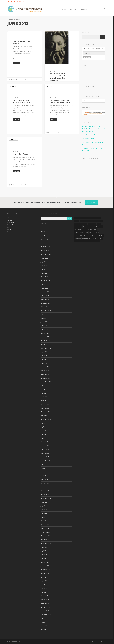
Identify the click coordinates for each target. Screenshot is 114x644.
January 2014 (45, 528)
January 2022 (45, 243)
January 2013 (45, 566)
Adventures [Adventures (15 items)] (77, 218)
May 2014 (44, 513)
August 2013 (44, 547)
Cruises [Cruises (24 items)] (92, 221)
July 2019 (43, 318)
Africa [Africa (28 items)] (82, 218)
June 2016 (44, 431)
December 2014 (45, 491)
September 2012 (46, 577)
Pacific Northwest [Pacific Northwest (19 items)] (78, 235)
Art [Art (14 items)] (85, 218)
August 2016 (44, 423)
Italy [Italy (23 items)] (75, 230)
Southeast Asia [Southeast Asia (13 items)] (78, 238)
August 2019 (44, 314)
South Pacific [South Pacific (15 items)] (85, 238)
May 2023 (44, 232)
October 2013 (45, 540)
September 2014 (46, 498)
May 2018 (44, 359)
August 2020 (44, 284)
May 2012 (44, 592)
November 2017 (46, 378)
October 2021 (45, 250)
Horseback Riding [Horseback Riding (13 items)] (95, 227)
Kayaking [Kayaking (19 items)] (80, 230)
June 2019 (44, 322)
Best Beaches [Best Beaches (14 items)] (97, 218)
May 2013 (44, 558)
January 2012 (45, 600)
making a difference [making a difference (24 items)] (79, 233)
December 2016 (45, 408)
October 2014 (45, 495)
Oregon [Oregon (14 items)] (97, 233)
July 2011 (43, 622)
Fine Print (10, 229)
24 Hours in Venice (88, 139)
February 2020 (45, 292)
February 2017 (45, 404)
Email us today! (92, 202)
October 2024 (45, 228)
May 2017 (44, 393)
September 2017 (46, 382)
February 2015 (45, 483)
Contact (10, 220)
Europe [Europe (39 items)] (85, 224)
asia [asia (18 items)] (88, 218)
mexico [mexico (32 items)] (86, 233)
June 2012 (44, 588)
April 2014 (44, 517)
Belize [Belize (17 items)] (92, 218)
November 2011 (46, 607)
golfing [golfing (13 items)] (85, 227)
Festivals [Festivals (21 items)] (90, 224)
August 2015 (44, 465)
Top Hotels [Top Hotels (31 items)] (95, 238)
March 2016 (44, 442)
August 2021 (44, 258)
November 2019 (46, 303)
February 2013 (45, 562)
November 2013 (46, 536)
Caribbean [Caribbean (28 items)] (87, 221)
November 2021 (46, 247)
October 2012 (45, 573)
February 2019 (45, 333)
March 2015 (44, 480)
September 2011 (46, 615)
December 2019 (45, 299)
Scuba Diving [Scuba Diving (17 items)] (90, 235)
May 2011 (44, 630)
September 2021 (46, 254)
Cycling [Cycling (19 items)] (76, 224)
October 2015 (45, 457)
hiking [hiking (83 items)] (89, 227)
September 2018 (46, 348)
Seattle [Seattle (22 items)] (96, 235)
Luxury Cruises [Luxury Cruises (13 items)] (86, 230)
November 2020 (46, 281)
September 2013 (46, 543)
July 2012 (43, 585)
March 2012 (44, 596)
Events (49, 34)
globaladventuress (14, 79)
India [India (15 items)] (101, 227)
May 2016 (44, 434)
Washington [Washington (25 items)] (80, 241)
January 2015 (45, 487)
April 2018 (44, 363)
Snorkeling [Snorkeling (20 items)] (101, 235)
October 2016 (45, 416)
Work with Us (11, 222)
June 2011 (44, 626)
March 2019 (44, 329)
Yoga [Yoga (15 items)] (99, 241)
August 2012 (44, 581)
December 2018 (45, 337)
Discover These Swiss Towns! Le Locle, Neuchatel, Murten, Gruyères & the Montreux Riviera (94, 129)
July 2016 (43, 427)
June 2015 (44, 472)
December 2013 (45, 532)
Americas (74, 9)
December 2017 (45, 374)
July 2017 (43, 389)
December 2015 (45, 453)
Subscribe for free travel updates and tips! (93, 49)
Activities (12, 34)
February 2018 (45, 367)
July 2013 (43, 551)
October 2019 (45, 307)
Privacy (10, 232)
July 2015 (43, 468)
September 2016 (46, 419)
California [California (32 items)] (77, 221)
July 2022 (43, 235)
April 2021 (44, 273)
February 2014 (45, 525)
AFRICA (65, 9)
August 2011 (44, 618)
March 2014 (44, 521)
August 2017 (44, 386)
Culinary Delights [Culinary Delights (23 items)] (99, 221)
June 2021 (44, 265)
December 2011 (45, 603)
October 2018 (45, 344)
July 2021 (43, 262)
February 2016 (45, 446)
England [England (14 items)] (81, 224)
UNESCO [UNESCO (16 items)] (100, 238)
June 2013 (44, 555)
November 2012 (46, 570)
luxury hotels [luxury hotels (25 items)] (93, 230)
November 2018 (46, 341)
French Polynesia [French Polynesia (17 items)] (78, 227)
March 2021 (44, 277)
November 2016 (46, 412)
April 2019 (44, 326)
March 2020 (44, 288)
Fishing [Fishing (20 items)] (94, 224)
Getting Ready (14, 140)
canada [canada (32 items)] (82, 221)
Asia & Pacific (85, 9)
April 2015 (44, 476)
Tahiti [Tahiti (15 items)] (90, 238)
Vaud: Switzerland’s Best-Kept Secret (93, 135)
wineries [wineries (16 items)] (94, 241)
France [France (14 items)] (99, 224)
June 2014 (44, 510)
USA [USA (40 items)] (75, 241)
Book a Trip (11, 225)
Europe (96, 9)
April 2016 (44, 438)
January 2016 (45, 450)
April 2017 (44, 397)
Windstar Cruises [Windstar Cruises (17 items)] (88, 241)
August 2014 (44, 502)
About (9, 218)
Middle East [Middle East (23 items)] (92, 233)
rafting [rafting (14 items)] (85, 235)
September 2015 (46, 461)
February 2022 (45, 239)
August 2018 (44, 352)
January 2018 (45, 371)
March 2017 (44, 401)
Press (9, 227)
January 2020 (45, 296)
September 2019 (46, 311)
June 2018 (44, 356)
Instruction (13, 87)
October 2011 (45, 611)
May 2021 (44, 269)
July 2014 (43, 506)
